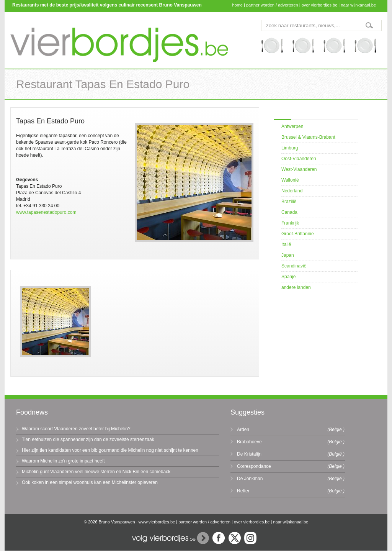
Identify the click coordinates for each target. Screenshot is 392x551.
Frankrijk (290, 223)
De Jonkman (250, 479)
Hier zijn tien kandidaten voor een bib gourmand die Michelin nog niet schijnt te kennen (110, 450)
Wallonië (290, 180)
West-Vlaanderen (299, 169)
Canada (289, 212)
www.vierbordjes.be (157, 522)
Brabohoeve (249, 442)
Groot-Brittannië (298, 234)
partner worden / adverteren (272, 5)
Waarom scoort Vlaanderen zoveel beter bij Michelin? (76, 429)
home (237, 5)
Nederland (292, 191)
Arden (243, 430)
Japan (288, 255)
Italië (286, 244)
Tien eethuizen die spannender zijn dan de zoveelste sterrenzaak (88, 439)
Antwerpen (292, 126)
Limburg (290, 148)
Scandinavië (294, 266)
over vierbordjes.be (320, 5)
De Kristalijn (249, 454)
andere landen (296, 287)
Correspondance (254, 466)
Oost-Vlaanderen (299, 159)
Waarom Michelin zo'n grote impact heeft (63, 461)
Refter (243, 491)
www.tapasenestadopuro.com (46, 212)
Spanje (288, 277)
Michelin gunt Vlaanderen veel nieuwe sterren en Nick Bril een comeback (96, 472)
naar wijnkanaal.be (358, 5)
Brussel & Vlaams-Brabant (308, 137)
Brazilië (289, 202)
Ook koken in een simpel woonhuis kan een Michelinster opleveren (90, 482)
